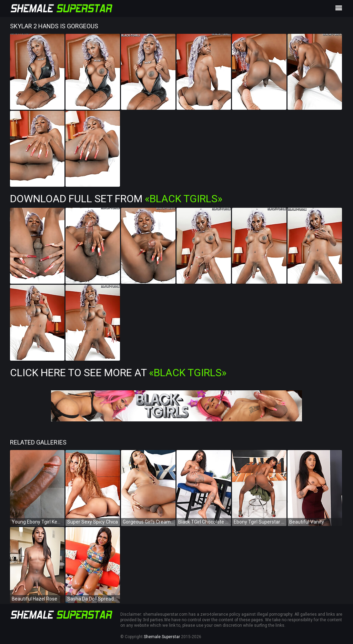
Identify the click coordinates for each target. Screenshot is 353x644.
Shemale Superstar (162, 637)
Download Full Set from (116, 199)
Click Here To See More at (118, 373)
